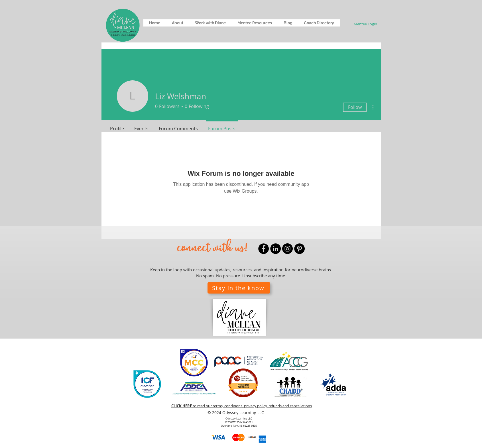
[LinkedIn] (275, 249)
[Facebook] (264, 249)
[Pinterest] (299, 249)
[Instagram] (287, 249)
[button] (177, 23)
